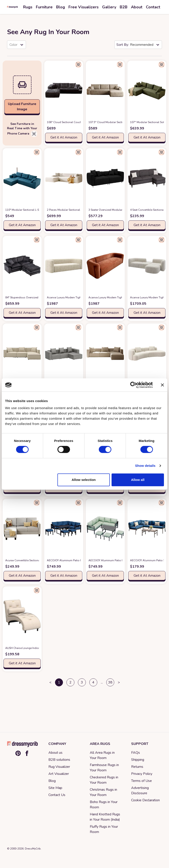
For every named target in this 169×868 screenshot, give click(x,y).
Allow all (138, 480)
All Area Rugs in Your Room (102, 755)
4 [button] (93, 682)
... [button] (102, 682)
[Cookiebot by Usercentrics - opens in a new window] (133, 385)
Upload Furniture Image (22, 107)
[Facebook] (27, 753)
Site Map (55, 788)
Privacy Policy (142, 774)
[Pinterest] (18, 753)
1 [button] (59, 682)
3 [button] (82, 682)
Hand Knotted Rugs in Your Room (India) (105, 817)
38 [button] (110, 682)
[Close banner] (162, 385)
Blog (52, 781)
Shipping (138, 760)
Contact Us (57, 795)
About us (55, 753)
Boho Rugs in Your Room (104, 805)
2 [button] (70, 682)
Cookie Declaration (145, 800)
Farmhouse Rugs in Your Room (104, 768)
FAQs (136, 753)
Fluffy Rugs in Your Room (104, 829)
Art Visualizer (59, 774)
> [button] (119, 682)
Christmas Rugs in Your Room (103, 792)
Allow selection (84, 480)
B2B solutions (59, 760)
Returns (137, 767)
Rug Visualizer (59, 767)
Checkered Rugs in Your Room (104, 780)
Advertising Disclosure (140, 790)
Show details (145, 466)
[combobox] (10, 45)
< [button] (50, 682)
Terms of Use (141, 781)
